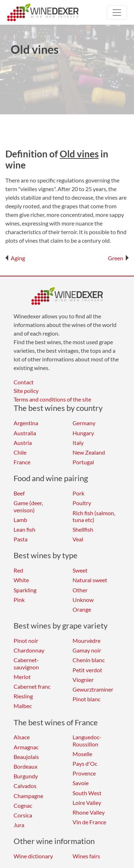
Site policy (26, 391)
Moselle (82, 754)
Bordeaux (26, 766)
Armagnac (26, 747)
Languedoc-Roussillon (87, 740)
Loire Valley (87, 803)
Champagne (28, 796)
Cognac (23, 805)
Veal (78, 539)
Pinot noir (26, 641)
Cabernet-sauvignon (26, 663)
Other (80, 590)
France (22, 462)
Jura (19, 825)
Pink (19, 600)
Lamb (20, 520)
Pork (78, 493)
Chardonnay (29, 650)
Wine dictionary (33, 856)
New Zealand (89, 452)
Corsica (23, 815)
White (21, 580)
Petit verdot (87, 670)
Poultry (82, 503)
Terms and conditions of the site (52, 399)
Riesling (23, 696)
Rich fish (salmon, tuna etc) (94, 516)
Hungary (83, 433)
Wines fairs (86, 856)
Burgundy (26, 776)
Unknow (83, 600)
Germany (84, 423)
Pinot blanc (86, 699)
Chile (20, 452)
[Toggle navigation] (117, 13)
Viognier (83, 680)
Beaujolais (26, 757)
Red (18, 570)
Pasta (21, 539)
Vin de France (89, 822)
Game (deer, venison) (28, 506)
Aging (15, 258)
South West (87, 793)
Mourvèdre (86, 641)
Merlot (22, 677)
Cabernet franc (32, 686)
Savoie (81, 783)
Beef (19, 493)
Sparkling (25, 590)
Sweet (80, 570)
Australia (25, 433)
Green (118, 258)
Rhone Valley (89, 812)
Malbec (23, 706)
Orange (82, 609)
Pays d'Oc (85, 763)
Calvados (25, 786)
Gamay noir (87, 650)
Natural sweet (90, 580)
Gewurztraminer (93, 689)
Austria (23, 443)
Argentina (26, 423)
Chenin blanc (89, 660)
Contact (24, 382)
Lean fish (24, 529)
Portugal (83, 462)
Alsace (22, 737)
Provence (84, 773)
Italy (78, 443)
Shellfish (83, 529)
